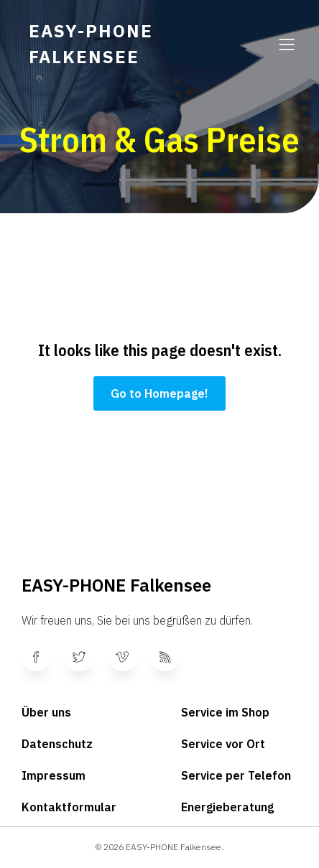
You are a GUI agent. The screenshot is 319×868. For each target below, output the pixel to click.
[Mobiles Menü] (287, 44)
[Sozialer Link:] (43, 657)
